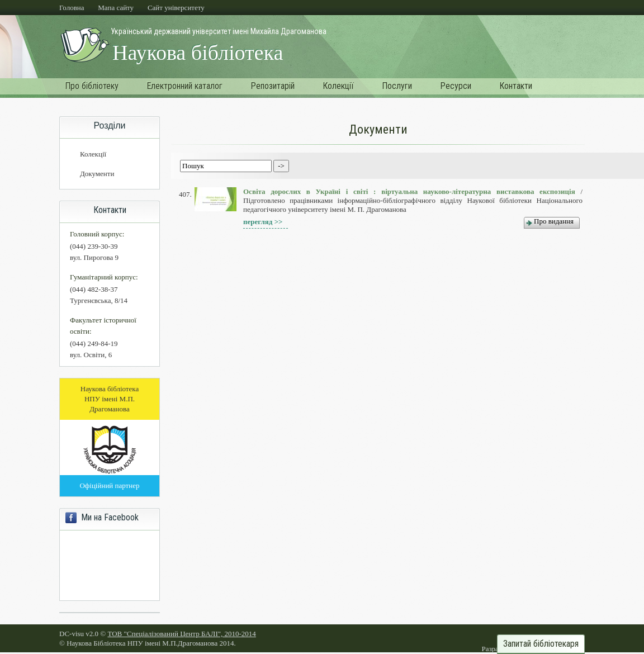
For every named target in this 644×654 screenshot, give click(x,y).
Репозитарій (273, 86)
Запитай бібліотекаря (541, 644)
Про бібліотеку (92, 86)
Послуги (397, 86)
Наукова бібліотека (198, 53)
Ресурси (456, 86)
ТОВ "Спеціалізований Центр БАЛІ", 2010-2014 (181, 634)
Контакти (516, 86)
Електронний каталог (184, 86)
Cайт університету (176, 8)
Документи (97, 174)
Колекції (338, 86)
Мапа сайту (116, 8)
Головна (72, 8)
